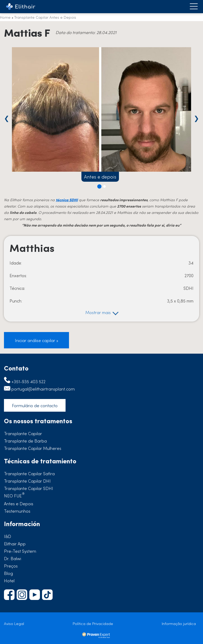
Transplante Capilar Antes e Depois (45, 17)
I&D (8, 536)
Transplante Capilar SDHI (29, 488)
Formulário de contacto (35, 405)
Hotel (9, 580)
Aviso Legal (14, 623)
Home (5, 17)
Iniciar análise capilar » (36, 340)
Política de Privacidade (93, 623)
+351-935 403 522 (28, 381)
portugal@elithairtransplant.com (43, 389)
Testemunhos (17, 511)
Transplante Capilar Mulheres (33, 448)
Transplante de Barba (25, 441)
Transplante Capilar (23, 433)
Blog (8, 573)
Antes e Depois (19, 503)
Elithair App (15, 544)
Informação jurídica (179, 623)
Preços (11, 566)
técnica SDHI (67, 200)
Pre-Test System (20, 551)
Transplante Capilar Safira (29, 473)
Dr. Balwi (13, 558)
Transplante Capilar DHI (27, 481)
